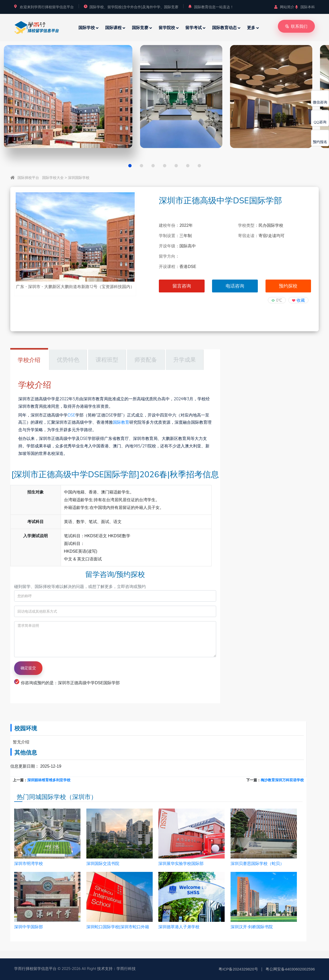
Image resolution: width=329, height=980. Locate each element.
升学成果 (185, 360)
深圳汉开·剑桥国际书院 (252, 927)
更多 (251, 28)
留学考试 (194, 28)
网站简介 (284, 7)
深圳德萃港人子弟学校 (179, 927)
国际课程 (113, 28)
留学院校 (167, 28)
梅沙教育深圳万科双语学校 (282, 780)
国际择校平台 (28, 178)
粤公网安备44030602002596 (290, 969)
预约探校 (288, 286)
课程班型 (107, 360)
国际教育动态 (224, 28)
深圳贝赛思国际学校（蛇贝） (257, 864)
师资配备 (146, 360)
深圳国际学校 (79, 178)
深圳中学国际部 (29, 927)
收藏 (301, 300)
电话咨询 (235, 286)
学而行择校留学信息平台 (35, 969)
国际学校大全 (53, 178)
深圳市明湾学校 (29, 864)
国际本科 (305, 7)
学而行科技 (126, 969)
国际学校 (87, 28)
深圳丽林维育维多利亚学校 (49, 780)
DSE (71, 415)
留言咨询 (182, 286)
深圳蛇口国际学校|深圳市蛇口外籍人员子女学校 (118, 927)
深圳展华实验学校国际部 (181, 864)
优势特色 (68, 360)
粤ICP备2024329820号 (238, 969)
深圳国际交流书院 (103, 864)
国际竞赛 (140, 28)
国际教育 (121, 422)
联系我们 (296, 26)
